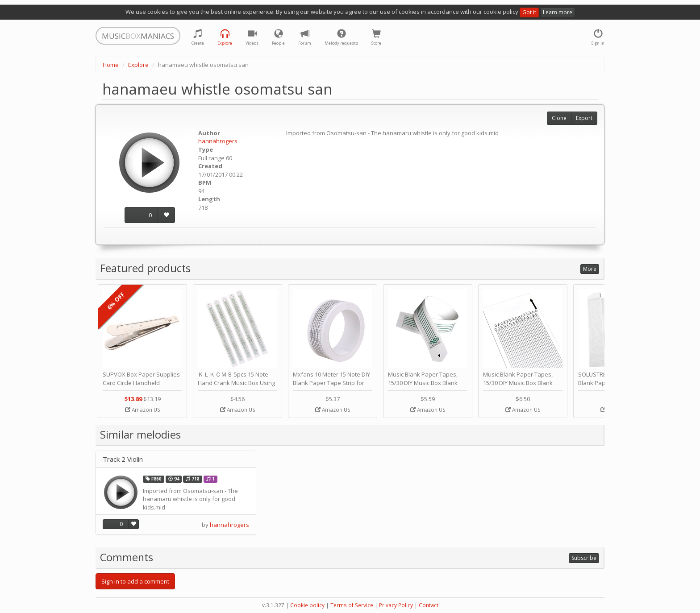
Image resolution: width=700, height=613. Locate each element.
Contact (429, 605)
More (590, 269)
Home (111, 65)
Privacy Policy (396, 605)
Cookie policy (307, 605)
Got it (529, 12)
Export (584, 118)
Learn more (558, 12)
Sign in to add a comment (135, 581)
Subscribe (584, 558)
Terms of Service (352, 605)
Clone (559, 118)
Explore (138, 65)
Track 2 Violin (123, 459)
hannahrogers (218, 141)
